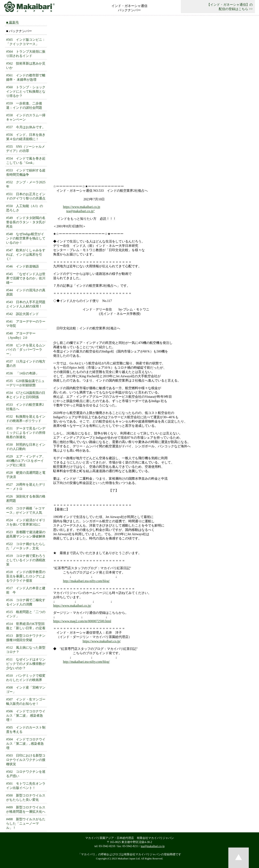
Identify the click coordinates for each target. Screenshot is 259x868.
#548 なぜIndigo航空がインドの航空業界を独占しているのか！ (26, 238)
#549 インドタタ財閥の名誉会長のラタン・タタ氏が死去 (26, 222)
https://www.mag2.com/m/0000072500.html (82, 621)
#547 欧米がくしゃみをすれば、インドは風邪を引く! (26, 254)
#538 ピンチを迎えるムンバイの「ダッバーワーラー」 (26, 350)
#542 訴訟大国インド (22, 314)
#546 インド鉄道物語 (22, 266)
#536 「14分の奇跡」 (22, 373)
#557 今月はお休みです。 (26, 127)
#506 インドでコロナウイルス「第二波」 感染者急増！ (26, 716)
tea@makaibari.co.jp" (80, 211)
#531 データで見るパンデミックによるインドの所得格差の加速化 (26, 433)
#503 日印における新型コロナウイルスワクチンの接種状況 (26, 760)
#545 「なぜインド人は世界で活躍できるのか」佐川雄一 (26, 278)
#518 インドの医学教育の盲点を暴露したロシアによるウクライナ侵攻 (26, 576)
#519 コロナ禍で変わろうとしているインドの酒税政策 (26, 560)
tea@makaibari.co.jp (153, 846)
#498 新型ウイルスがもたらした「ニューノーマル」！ (26, 823)
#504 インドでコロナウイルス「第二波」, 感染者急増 (26, 744)
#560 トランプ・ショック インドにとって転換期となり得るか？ (27, 91)
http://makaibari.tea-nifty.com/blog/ (86, 581)
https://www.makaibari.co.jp (82, 207)
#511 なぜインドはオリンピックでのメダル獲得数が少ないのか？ (26, 664)
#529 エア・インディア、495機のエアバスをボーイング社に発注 (26, 461)
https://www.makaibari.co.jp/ (72, 606)
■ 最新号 (12, 22)
